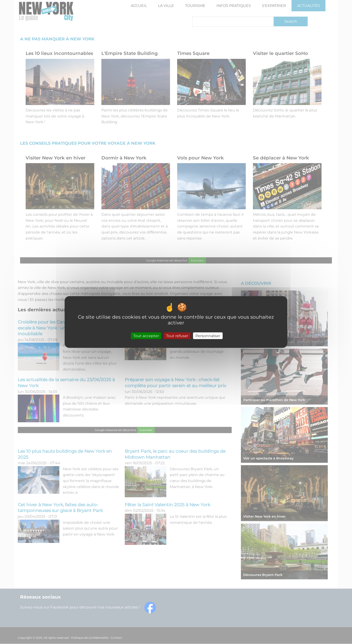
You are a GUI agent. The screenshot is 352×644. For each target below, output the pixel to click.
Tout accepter (146, 336)
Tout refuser (177, 336)
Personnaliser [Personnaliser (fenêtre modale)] (208, 336)
